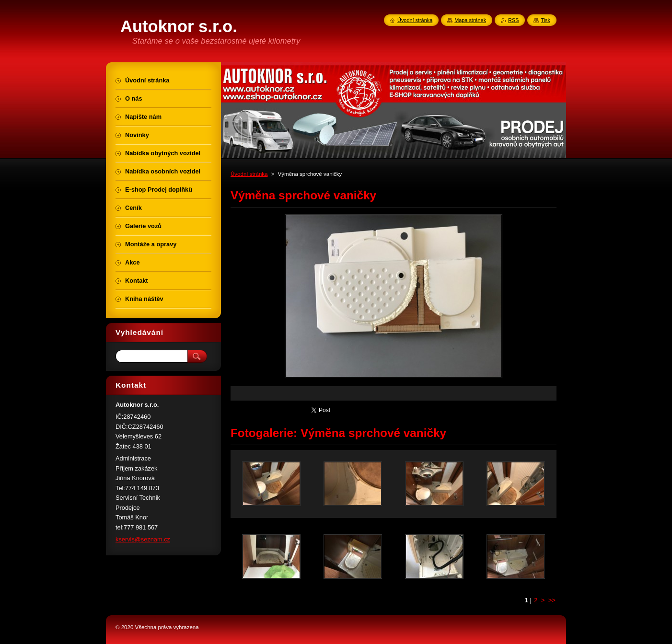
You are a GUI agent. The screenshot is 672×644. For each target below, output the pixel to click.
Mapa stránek (470, 20)
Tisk (545, 20)
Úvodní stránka (249, 174)
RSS (513, 20)
